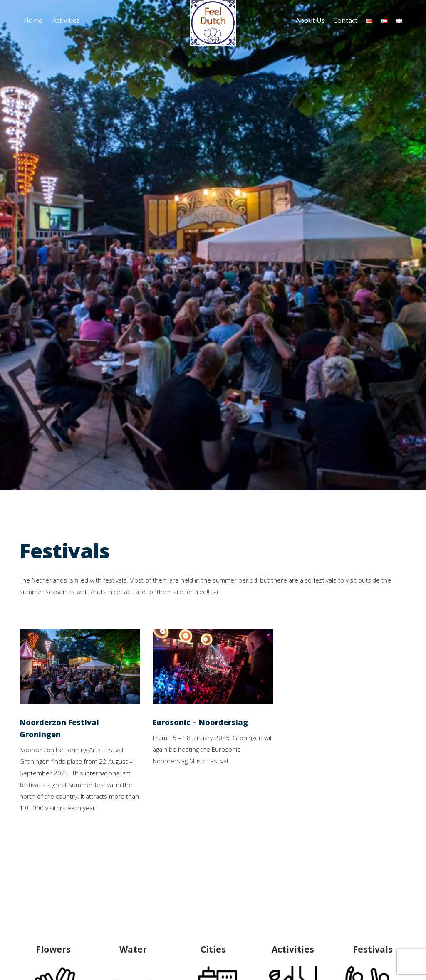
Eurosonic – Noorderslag (200, 722)
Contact (345, 20)
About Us (310, 20)
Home (33, 20)
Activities (66, 20)
